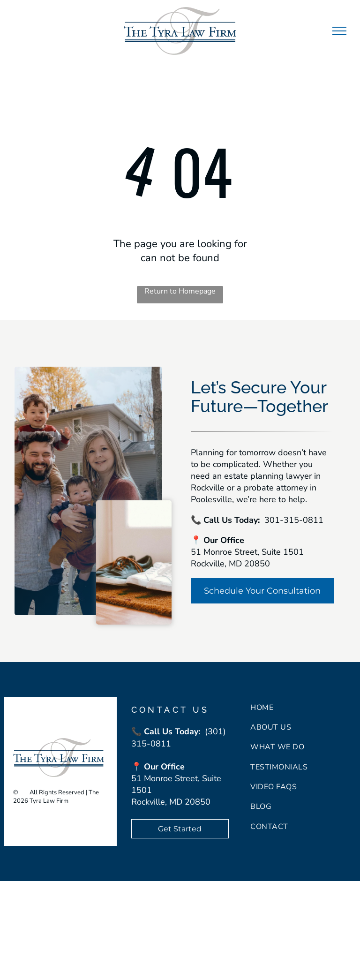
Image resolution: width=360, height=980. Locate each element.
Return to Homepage (180, 291)
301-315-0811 (294, 520)
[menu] (339, 31)
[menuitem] (303, 707)
